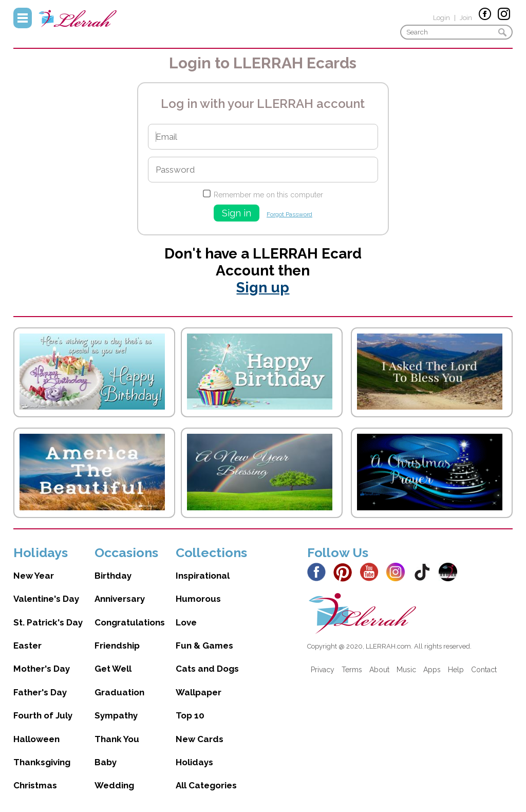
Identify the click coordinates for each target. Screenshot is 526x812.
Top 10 (190, 715)
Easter (27, 645)
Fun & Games (204, 645)
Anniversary (120, 599)
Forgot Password (289, 214)
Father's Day (40, 692)
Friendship (117, 645)
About (379, 670)
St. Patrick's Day (48, 622)
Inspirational (203, 576)
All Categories (206, 785)
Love (186, 622)
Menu (23, 18)
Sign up (263, 288)
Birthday (113, 576)
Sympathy (116, 715)
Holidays (194, 762)
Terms (352, 670)
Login (442, 18)
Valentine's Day (46, 599)
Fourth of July (43, 715)
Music (406, 670)
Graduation (119, 692)
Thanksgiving (42, 762)
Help (456, 670)
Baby (106, 762)
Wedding (114, 785)
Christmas (35, 785)
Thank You (117, 739)
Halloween (36, 739)
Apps (432, 670)
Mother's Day (42, 669)
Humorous (198, 599)
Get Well (113, 669)
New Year (34, 576)
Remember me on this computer (268, 195)
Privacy (323, 670)
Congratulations (130, 622)
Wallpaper (199, 692)
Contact (484, 670)
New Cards (200, 739)
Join (466, 18)
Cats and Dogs (207, 669)
